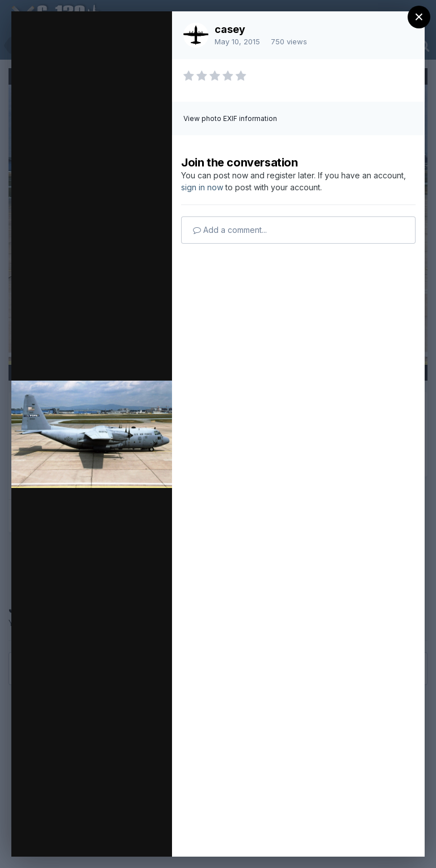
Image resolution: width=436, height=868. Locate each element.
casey (230, 29)
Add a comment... (230, 230)
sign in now (202, 187)
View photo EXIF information (230, 118)
